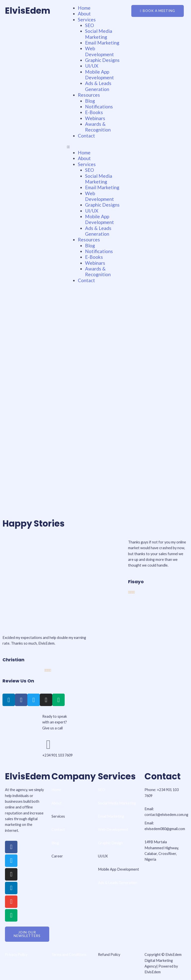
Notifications (99, 107)
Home (84, 8)
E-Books (94, 112)
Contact (86, 136)
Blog (90, 101)
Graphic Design (110, 843)
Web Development (99, 51)
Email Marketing (102, 43)
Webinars (95, 118)
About (84, 14)
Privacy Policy (16, 955)
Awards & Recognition (98, 127)
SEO (90, 25)
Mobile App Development (99, 75)
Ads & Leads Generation (98, 86)
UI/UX (92, 66)
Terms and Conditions (69, 955)
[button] (95, 147)
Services (87, 20)
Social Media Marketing (99, 34)
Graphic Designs (102, 60)
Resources (89, 95)
